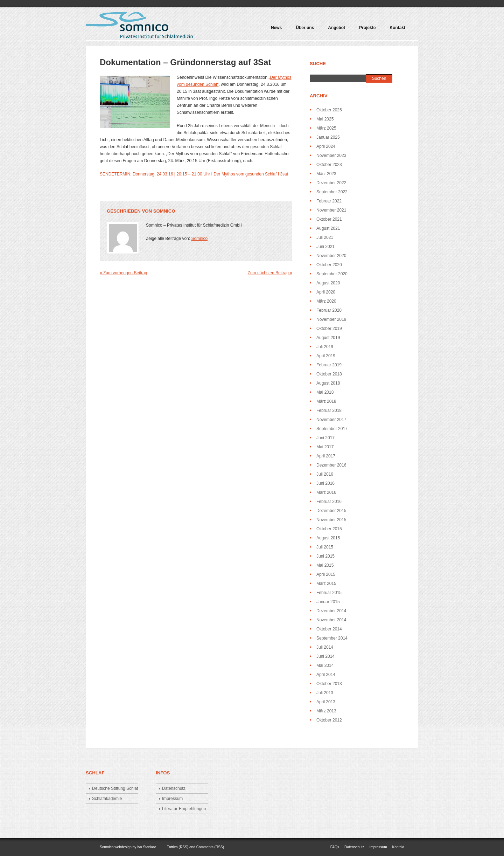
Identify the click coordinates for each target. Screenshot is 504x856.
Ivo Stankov (146, 847)
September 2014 (332, 638)
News (276, 28)
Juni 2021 (325, 247)
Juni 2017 (325, 438)
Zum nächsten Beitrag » (270, 273)
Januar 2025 (328, 137)
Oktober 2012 (329, 720)
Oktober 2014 (329, 629)
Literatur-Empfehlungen (184, 809)
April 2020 (326, 292)
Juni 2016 (325, 483)
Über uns (305, 28)
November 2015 (331, 520)
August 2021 (328, 228)
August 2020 (328, 283)
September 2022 (332, 192)
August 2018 (328, 383)
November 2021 (331, 210)
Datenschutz (174, 788)
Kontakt (397, 28)
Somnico (164, 211)
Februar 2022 (329, 201)
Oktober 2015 (329, 529)
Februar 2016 (329, 502)
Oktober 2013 (329, 684)
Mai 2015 (325, 565)
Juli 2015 (325, 547)
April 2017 (326, 456)
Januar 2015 (328, 602)
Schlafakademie (107, 799)
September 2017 (332, 429)
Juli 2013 (325, 693)
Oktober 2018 (329, 374)
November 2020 (331, 256)
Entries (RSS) (177, 847)
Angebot (335, 30)
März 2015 (326, 584)
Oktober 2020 (329, 265)
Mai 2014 (325, 665)
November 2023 (331, 156)
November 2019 (331, 319)
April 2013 (326, 702)
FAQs (335, 847)
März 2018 (326, 401)
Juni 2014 (325, 656)
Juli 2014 (325, 647)
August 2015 (328, 538)
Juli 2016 (325, 474)
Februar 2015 (329, 593)
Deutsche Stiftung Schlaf (115, 788)
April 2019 (326, 356)
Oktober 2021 (329, 219)
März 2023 (326, 174)
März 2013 (326, 711)
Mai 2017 (325, 447)
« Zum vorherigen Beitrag (123, 273)
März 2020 (326, 301)
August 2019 (328, 338)
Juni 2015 (325, 556)
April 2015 (326, 574)
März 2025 (326, 128)
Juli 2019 (325, 347)
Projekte (366, 30)
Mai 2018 (325, 392)
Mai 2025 (325, 119)
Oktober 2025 (329, 110)
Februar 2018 (329, 410)
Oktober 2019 (329, 329)
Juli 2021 (325, 237)
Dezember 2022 (331, 183)
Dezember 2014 (331, 611)
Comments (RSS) (210, 847)
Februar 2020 (329, 310)
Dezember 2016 (331, 465)
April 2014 (326, 675)
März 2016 (326, 492)
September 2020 (332, 274)
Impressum (172, 799)
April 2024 (326, 146)
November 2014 (331, 620)
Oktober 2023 (329, 165)
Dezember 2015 (331, 511)
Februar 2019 (329, 365)
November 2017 (331, 420)
